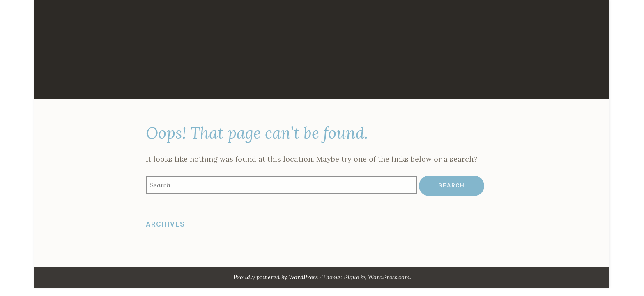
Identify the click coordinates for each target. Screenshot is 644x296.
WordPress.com (389, 277)
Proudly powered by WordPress (276, 277)
